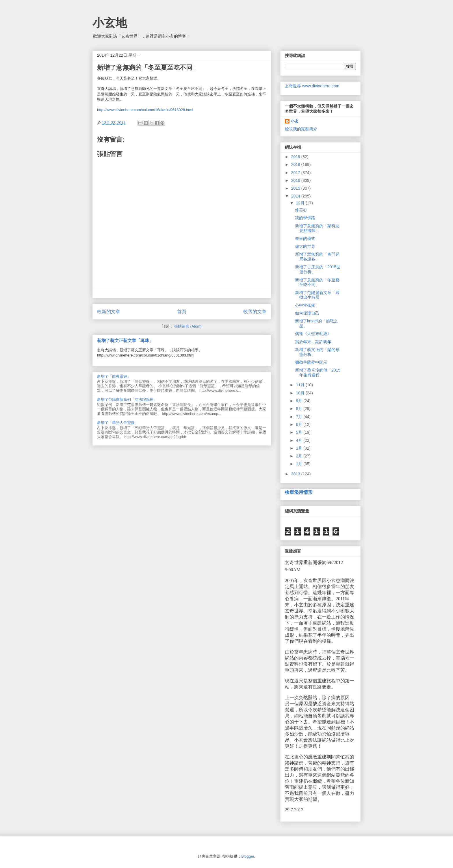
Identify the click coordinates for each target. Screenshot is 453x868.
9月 (300, 401)
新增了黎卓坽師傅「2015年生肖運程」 (318, 373)
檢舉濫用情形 (299, 492)
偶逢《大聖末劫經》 (313, 334)
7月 (300, 417)
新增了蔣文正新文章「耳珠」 (125, 340)
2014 (296, 196)
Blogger (248, 856)
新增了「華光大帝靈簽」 (118, 423)
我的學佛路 (305, 218)
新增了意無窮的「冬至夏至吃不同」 (317, 282)
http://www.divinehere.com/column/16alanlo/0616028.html (145, 110)
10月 (301, 393)
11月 (301, 385)
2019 (296, 157)
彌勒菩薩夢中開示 (311, 362)
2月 (300, 456)
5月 (300, 432)
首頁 (182, 312)
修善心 (301, 210)
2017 (296, 173)
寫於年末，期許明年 (313, 342)
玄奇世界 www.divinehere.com (312, 86)
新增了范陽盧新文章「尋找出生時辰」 (317, 295)
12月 (301, 203)
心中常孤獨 (305, 305)
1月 (300, 464)
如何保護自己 (307, 313)
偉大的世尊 (305, 246)
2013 (296, 474)
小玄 (295, 121)
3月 (300, 448)
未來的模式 (305, 239)
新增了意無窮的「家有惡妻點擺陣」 (317, 228)
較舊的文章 (255, 312)
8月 (300, 409)
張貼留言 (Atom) (188, 326)
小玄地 (110, 23)
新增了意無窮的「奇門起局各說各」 (317, 257)
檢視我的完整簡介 (301, 129)
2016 (296, 180)
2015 (296, 188)
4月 (300, 440)
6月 (300, 424)
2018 (296, 165)
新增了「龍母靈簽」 (114, 376)
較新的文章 (109, 312)
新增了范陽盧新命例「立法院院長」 (127, 399)
